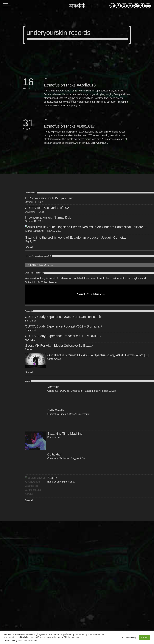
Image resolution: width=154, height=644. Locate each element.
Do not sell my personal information (20, 641)
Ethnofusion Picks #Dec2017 (69, 126)
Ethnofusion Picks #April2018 (70, 85)
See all (29, 315)
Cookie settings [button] (129, 638)
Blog (46, 78)
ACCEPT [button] (145, 637)
